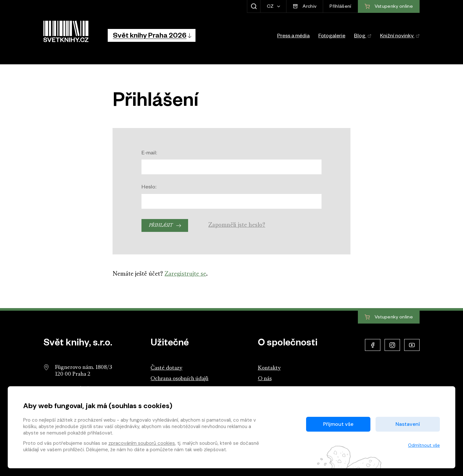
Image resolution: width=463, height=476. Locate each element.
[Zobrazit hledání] (254, 6)
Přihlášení (340, 7)
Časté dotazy (166, 368)
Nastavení (408, 424)
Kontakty (269, 368)
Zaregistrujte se (185, 274)
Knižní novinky (400, 37)
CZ (271, 7)
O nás (265, 379)
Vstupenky (389, 317)
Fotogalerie (332, 37)
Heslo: (149, 188)
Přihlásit (161, 226)
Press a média (293, 37)
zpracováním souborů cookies (142, 443)
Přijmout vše (338, 424)
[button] (152, 35)
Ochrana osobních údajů (179, 379)
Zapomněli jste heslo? (237, 225)
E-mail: (149, 154)
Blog (363, 37)
